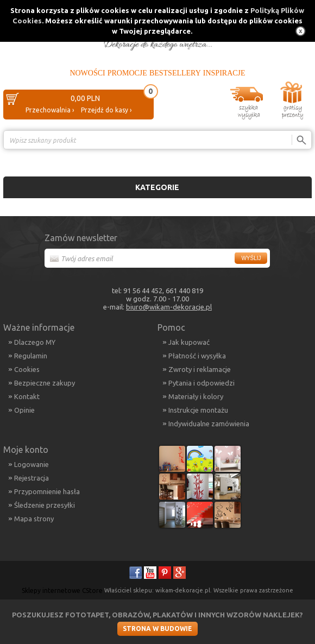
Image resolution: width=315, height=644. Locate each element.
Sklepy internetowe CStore (62, 591)
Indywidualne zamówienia (209, 424)
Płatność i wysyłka (197, 356)
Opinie (24, 410)
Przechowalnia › (50, 110)
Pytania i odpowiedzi (201, 383)
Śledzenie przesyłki (45, 505)
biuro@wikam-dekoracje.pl (169, 307)
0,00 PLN (85, 98)
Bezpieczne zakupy (45, 383)
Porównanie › (289, 159)
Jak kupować (189, 342)
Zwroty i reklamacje (200, 369)
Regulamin (31, 356)
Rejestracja (31, 478)
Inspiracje (224, 73)
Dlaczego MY (35, 342)
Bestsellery (175, 73)
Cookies (27, 369)
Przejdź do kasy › (106, 110)
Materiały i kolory (196, 396)
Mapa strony (34, 519)
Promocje (127, 73)
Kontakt (27, 396)
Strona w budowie (157, 629)
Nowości (87, 73)
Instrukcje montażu (198, 410)
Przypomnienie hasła (47, 491)
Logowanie (31, 464)
